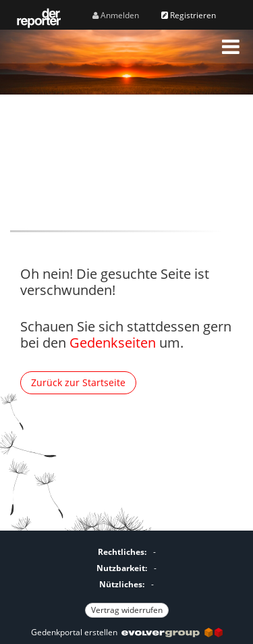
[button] (231, 47)
